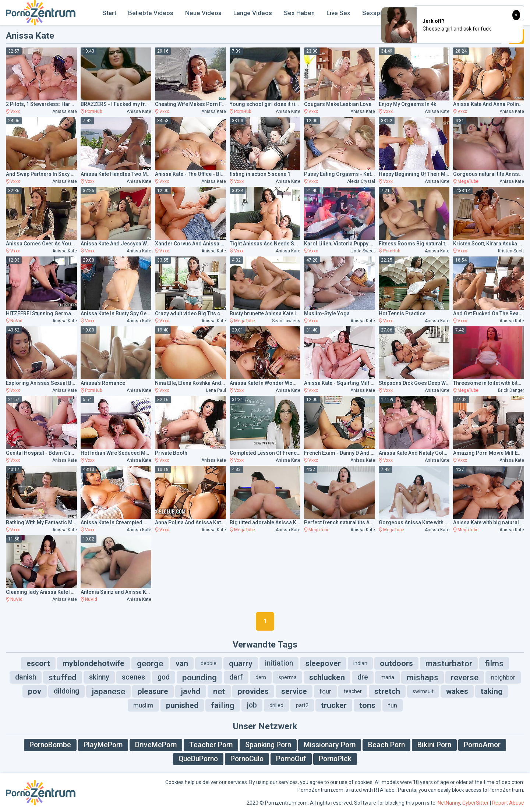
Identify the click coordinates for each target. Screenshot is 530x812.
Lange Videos (253, 13)
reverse (465, 677)
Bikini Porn (434, 745)
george (150, 663)
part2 (302, 705)
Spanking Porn (268, 745)
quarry (241, 663)
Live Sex (338, 13)
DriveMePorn (156, 745)
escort (38, 663)
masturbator (449, 663)
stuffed (63, 677)
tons (367, 705)
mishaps (423, 677)
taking (492, 691)
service (294, 691)
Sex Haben (299, 13)
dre (363, 677)
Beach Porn (386, 745)
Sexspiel (374, 13)
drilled (276, 705)
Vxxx (15, 111)
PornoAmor (482, 745)
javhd (191, 691)
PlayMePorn (103, 745)
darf (236, 677)
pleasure (153, 691)
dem (261, 677)
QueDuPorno (198, 759)
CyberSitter (476, 803)
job (252, 705)
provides (253, 691)
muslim (143, 705)
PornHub (93, 111)
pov (35, 691)
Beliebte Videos (151, 13)
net (219, 691)
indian (360, 663)
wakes (457, 691)
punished (182, 705)
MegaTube (468, 181)
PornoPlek (335, 759)
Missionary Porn (330, 745)
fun (393, 705)
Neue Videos (203, 13)
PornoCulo (247, 759)
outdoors (396, 663)
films (494, 663)
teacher (353, 691)
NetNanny (449, 803)
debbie (209, 663)
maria (387, 677)
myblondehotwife (93, 663)
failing (223, 705)
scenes (133, 677)
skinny (99, 677)
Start (109, 13)
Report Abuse (508, 803)
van (182, 663)
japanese (108, 691)
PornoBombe (50, 745)
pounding (199, 677)
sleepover (323, 663)
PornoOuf (291, 759)
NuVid (16, 321)
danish (26, 677)
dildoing (66, 691)
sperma (288, 677)
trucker (334, 705)
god (164, 677)
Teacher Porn (211, 745)
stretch (387, 691)
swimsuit (423, 691)
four (325, 691)
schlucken (327, 677)
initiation (279, 663)
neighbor (503, 677)
